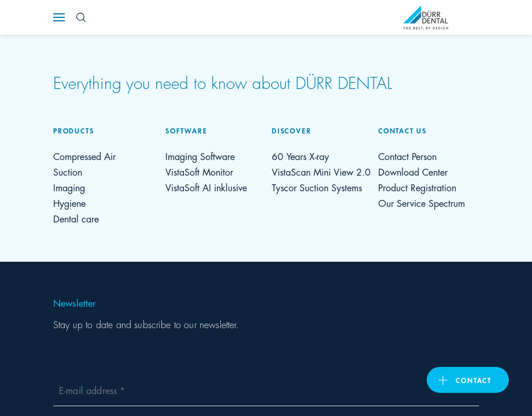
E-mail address (89, 390)
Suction (68, 171)
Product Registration (417, 187)
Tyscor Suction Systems (317, 187)
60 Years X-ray (300, 156)
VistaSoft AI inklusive (206, 187)
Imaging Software (200, 156)
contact (474, 380)
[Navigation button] (59, 17)
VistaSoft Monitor (199, 171)
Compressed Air (84, 156)
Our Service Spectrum (422, 203)
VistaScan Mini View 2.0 (321, 171)
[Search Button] (81, 17)
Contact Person (407, 156)
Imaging (69, 187)
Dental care (76, 218)
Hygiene (69, 203)
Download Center (413, 171)
